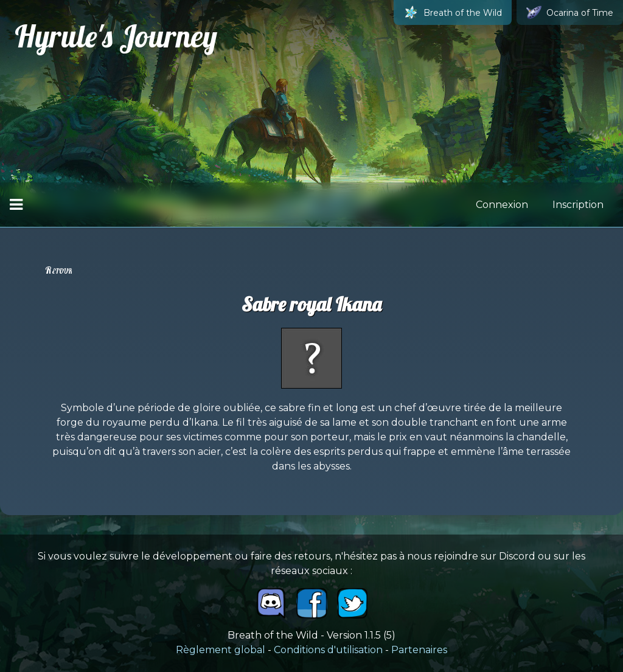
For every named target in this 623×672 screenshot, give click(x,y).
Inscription (578, 205)
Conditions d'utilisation (328, 650)
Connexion (502, 205)
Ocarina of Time (570, 12)
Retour (58, 270)
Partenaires (419, 650)
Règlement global (221, 650)
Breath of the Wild (453, 12)
